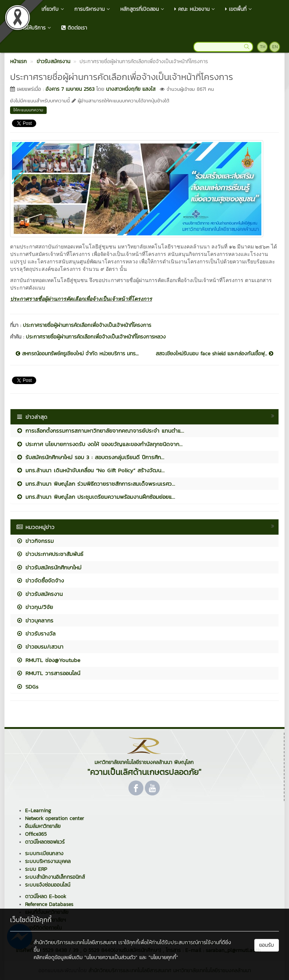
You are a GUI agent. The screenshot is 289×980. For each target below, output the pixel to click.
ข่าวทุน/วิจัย (35, 607)
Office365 (36, 834)
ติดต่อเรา (74, 28)
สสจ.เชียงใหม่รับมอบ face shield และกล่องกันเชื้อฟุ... (215, 354)
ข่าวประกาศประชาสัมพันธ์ (50, 554)
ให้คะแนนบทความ (28, 110)
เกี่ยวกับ (53, 9)
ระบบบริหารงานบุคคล (48, 861)
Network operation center (55, 818)
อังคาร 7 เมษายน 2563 (70, 89)
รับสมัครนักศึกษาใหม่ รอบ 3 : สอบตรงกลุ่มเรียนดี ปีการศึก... (90, 457)
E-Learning (38, 811)
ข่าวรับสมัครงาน (39, 594)
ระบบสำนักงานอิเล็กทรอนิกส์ (55, 877)
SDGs (27, 687)
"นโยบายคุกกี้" (163, 957)
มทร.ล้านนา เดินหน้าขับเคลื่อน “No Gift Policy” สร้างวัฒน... (90, 470)
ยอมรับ (267, 945)
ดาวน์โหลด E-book (46, 896)
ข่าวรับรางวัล (36, 633)
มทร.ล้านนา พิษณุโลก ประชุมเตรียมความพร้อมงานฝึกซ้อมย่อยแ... (96, 497)
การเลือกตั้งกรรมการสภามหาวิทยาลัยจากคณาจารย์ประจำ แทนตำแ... (100, 431)
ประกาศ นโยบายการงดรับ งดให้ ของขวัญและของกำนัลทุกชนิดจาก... (99, 444)
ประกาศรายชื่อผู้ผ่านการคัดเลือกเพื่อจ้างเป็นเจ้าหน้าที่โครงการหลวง (96, 337)
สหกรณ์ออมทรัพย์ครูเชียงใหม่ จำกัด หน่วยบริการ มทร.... (77, 354)
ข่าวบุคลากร (35, 620)
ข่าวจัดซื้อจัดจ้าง (40, 580)
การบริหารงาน (93, 9)
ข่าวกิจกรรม (35, 541)
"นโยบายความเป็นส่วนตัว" (111, 957)
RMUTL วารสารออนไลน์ (48, 673)
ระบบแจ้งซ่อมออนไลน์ (48, 885)
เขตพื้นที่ (239, 9)
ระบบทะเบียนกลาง (44, 854)
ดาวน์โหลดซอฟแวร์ (45, 842)
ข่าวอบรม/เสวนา (40, 647)
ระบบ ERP (36, 869)
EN (275, 47)
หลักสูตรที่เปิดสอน (143, 9)
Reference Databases (49, 904)
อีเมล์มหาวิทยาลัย (43, 826)
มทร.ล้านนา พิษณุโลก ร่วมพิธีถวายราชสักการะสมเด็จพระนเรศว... (96, 484)
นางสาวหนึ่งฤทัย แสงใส (131, 89)
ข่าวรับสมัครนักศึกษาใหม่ (49, 567)
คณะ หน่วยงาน (195, 9)
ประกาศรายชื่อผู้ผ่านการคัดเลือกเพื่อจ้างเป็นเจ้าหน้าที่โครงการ (81, 299)
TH (263, 47)
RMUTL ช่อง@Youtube (48, 660)
